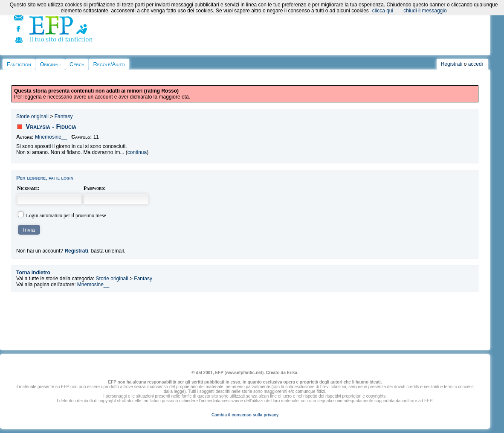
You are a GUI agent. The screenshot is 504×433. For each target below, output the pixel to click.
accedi (476, 64)
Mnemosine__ (51, 137)
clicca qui (383, 11)
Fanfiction (19, 64)
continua (137, 152)
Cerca (77, 64)
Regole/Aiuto (109, 64)
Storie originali (32, 116)
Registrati (452, 64)
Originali (50, 64)
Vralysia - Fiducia (51, 126)
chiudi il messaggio (425, 11)
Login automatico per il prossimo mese (66, 215)
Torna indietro (33, 273)
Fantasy (64, 116)
